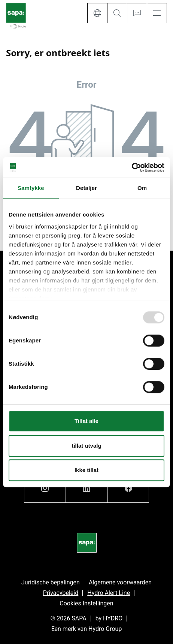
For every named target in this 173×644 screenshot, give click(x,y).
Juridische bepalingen (51, 582)
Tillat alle (86, 421)
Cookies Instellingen (86, 603)
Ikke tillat (86, 470)
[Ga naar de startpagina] (16, 16)
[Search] (117, 13)
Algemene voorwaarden (120, 582)
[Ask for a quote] (137, 13)
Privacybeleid (61, 593)
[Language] (97, 13)
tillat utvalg (86, 446)
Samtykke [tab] (31, 188)
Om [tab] (142, 188)
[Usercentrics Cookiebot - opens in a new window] (132, 167)
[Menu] (157, 13)
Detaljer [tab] (86, 188)
